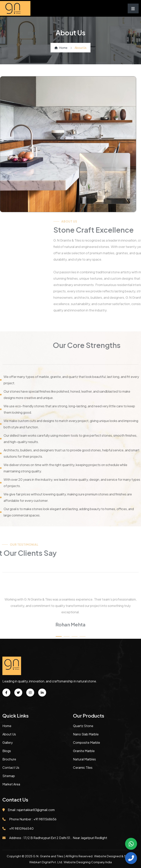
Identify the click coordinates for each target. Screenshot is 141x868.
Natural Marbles (84, 759)
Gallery (8, 742)
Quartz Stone (83, 726)
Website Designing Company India (88, 862)
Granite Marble (84, 751)
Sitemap (9, 776)
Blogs (7, 751)
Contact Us (11, 767)
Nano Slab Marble (86, 734)
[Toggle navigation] (133, 8)
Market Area (11, 784)
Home (61, 48)
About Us (9, 734)
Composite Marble (87, 742)
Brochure (9, 759)
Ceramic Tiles (83, 767)
